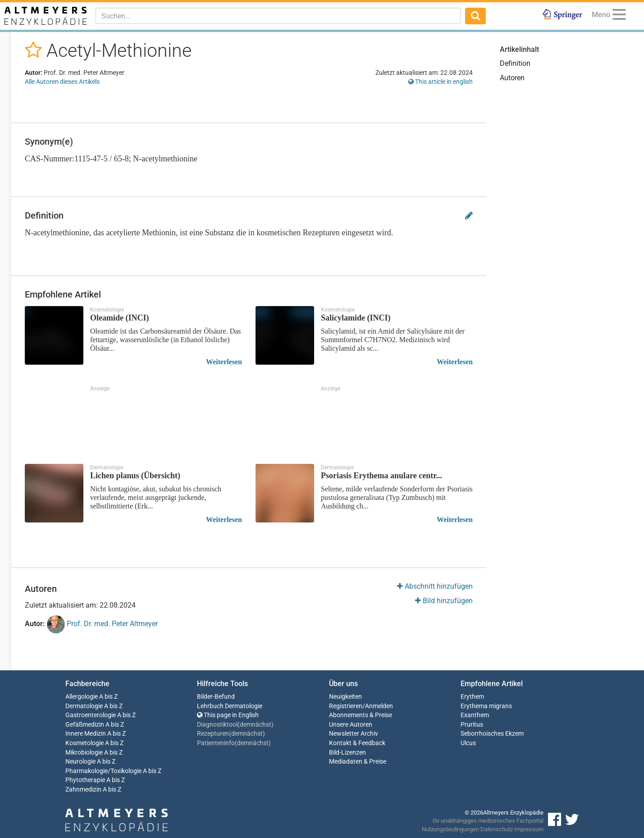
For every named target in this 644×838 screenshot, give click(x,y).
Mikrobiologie (84, 753)
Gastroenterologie (91, 715)
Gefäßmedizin (85, 725)
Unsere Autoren (351, 725)
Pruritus (472, 725)
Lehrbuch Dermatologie (230, 706)
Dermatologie (84, 706)
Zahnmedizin (83, 790)
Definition (515, 63)
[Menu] (619, 16)
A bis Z (108, 697)
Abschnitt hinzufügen (435, 586)
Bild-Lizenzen (347, 753)
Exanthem (475, 715)
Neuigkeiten (345, 697)
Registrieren (346, 706)
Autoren (512, 78)
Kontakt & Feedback (357, 743)
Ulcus (468, 743)
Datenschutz (497, 829)
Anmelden (379, 706)
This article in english (441, 82)
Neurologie (80, 762)
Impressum (529, 829)
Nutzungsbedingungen (450, 829)
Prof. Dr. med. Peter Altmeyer (102, 624)
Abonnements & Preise (361, 715)
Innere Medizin (86, 734)
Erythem (472, 697)
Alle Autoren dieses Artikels (62, 82)
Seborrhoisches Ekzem (492, 734)
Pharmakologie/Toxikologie (103, 771)
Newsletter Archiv (354, 734)
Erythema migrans (486, 706)
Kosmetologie (84, 743)
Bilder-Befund (216, 697)
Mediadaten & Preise (358, 762)
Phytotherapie (85, 780)
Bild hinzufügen (444, 601)
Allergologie (82, 697)
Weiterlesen (224, 362)
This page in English (228, 715)
